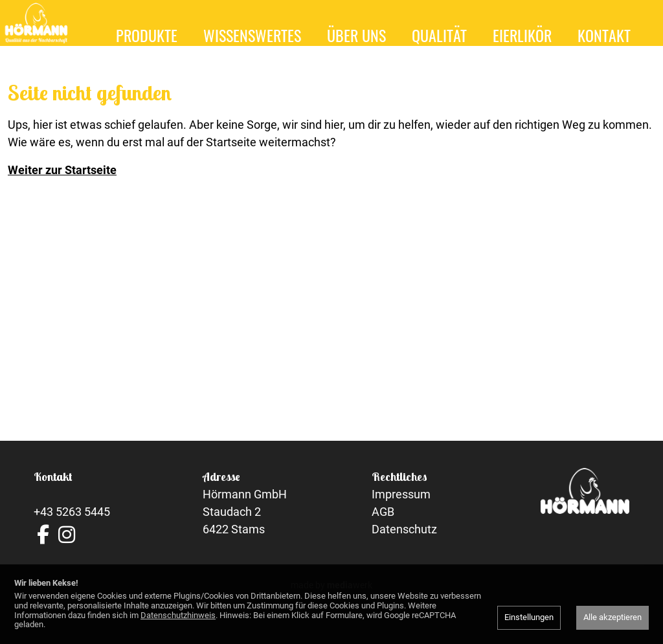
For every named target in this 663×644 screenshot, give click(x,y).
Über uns (356, 35)
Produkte (147, 35)
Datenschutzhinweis (178, 615)
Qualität (439, 35)
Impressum (401, 513)
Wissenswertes (252, 35)
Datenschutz (404, 548)
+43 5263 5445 (72, 530)
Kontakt (604, 35)
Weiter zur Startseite (62, 189)
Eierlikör (522, 35)
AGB (383, 530)
